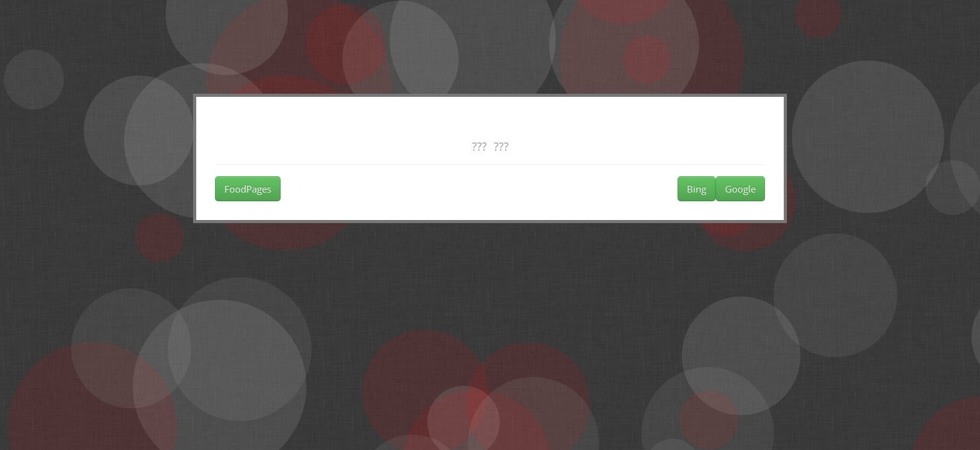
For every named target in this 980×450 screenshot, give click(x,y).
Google (740, 189)
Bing (697, 189)
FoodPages (248, 189)
